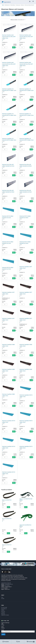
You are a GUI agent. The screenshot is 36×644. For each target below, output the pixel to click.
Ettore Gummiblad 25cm (7, 545)
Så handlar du (4, 609)
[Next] (35, 564)
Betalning (3, 614)
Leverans (3, 612)
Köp (14, 47)
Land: (2, 624)
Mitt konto (3, 611)
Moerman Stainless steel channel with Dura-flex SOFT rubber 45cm (26, 64)
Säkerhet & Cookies (5, 615)
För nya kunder (4, 607)
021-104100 (7, 585)
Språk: (3, 627)
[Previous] (1, 564)
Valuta (3, 630)
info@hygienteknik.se (9, 584)
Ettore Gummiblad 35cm (7, 500)
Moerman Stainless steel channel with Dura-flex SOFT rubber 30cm (26, 37)
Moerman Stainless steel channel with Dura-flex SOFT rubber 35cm (9, 64)
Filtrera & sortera (18, 20)
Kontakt (3, 599)
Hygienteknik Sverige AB (6, 583)
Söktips (3, 610)
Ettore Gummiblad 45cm (7, 519)
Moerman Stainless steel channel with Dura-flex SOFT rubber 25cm (9, 37)
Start (3, 5)
